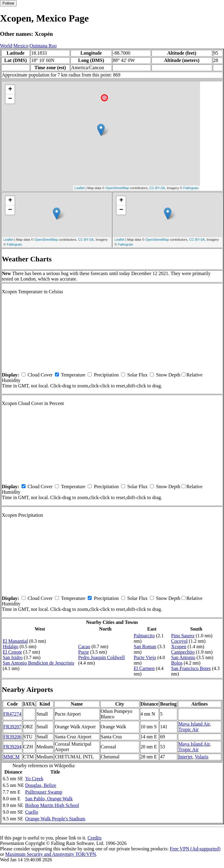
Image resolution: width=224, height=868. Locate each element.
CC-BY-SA (157, 188)
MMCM (11, 757)
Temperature (73, 375)
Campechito (183, 652)
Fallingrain (191, 188)
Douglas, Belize (41, 785)
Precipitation (106, 375)
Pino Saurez (183, 636)
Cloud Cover (40, 375)
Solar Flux (137, 375)
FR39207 (12, 727)
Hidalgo (11, 647)
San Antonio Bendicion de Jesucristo (39, 663)
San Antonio (183, 657)
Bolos (177, 663)
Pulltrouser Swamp (44, 792)
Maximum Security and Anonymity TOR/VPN (51, 854)
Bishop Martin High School (52, 805)
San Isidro (13, 657)
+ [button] (10, 90)
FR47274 (12, 714)
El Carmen (144, 668)
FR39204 (12, 747)
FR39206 (12, 737)
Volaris (202, 757)
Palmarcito (144, 636)
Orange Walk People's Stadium (55, 819)
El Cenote (12, 652)
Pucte (83, 652)
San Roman (145, 647)
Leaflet (80, 188)
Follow (8, 3)
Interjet (185, 757)
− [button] (10, 99)
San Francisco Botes (191, 668)
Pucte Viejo (145, 657)
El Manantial (15, 641)
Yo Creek (34, 779)
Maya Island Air (194, 724)
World (6, 46)
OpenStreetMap (117, 188)
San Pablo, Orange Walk (49, 799)
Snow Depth (168, 375)
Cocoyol (179, 641)
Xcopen (179, 647)
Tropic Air (189, 729)
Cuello (32, 812)
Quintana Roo (43, 46)
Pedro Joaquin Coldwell (101, 657)
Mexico (21, 46)
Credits (94, 838)
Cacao (84, 647)
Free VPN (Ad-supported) (195, 849)
